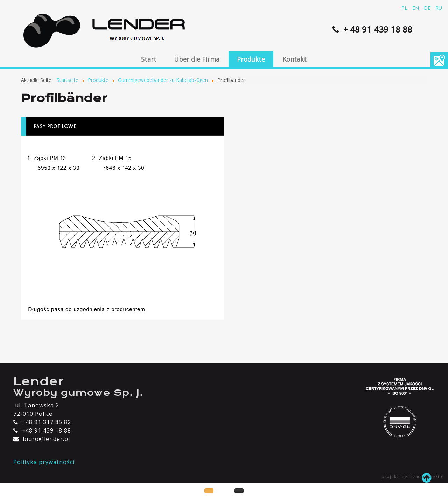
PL (405, 8)
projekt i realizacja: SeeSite (413, 476)
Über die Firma (197, 59)
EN (416, 8)
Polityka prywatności (44, 462)
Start (149, 59)
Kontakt (295, 59)
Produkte (251, 59)
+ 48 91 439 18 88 (377, 29)
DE (428, 8)
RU (439, 8)
